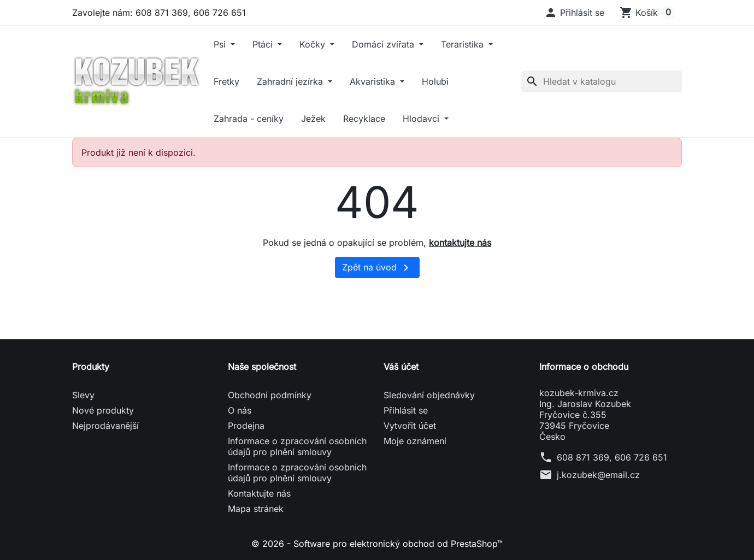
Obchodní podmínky (270, 395)
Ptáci (264, 44)
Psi (221, 44)
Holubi (435, 81)
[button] (574, 13)
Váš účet (401, 367)
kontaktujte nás (460, 243)
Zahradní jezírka (291, 81)
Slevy (83, 395)
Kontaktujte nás (259, 493)
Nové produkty (103, 410)
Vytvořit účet (410, 426)
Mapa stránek (256, 509)
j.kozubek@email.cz (598, 475)
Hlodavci (422, 119)
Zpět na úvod (377, 268)
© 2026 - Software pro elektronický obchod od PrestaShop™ (377, 544)
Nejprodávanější (105, 426)
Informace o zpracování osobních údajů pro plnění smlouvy (297, 446)
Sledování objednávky (429, 395)
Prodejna (246, 426)
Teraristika (464, 44)
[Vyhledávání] (602, 81)
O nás (240, 410)
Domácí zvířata (384, 44)
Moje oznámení (415, 441)
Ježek (313, 119)
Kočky (314, 44)
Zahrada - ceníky (249, 119)
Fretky (226, 81)
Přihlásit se (406, 410)
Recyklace (364, 119)
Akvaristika (374, 81)
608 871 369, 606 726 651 (612, 457)
